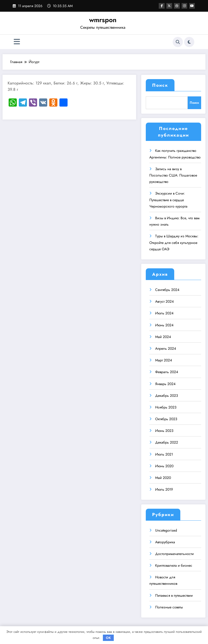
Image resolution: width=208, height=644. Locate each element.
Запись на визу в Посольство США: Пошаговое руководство (173, 174)
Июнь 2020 (164, 465)
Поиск (160, 85)
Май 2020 (163, 477)
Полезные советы (169, 606)
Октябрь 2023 (166, 418)
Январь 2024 (165, 383)
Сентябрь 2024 (167, 289)
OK (108, 638)
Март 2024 (164, 359)
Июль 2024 (164, 312)
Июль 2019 (164, 488)
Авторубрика (165, 541)
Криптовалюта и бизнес (174, 564)
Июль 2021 (164, 453)
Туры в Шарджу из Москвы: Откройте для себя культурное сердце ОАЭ (174, 241)
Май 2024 (163, 335)
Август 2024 (164, 300)
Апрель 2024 (166, 347)
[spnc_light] (189, 42)
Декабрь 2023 (167, 394)
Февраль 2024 (167, 371)
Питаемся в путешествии (174, 594)
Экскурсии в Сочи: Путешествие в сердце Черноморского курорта (168, 199)
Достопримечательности (174, 553)
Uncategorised (166, 529)
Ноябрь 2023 (166, 406)
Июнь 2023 (164, 430)
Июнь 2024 (164, 324)
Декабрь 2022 (167, 441)
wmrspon (103, 20)
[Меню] (17, 42)
